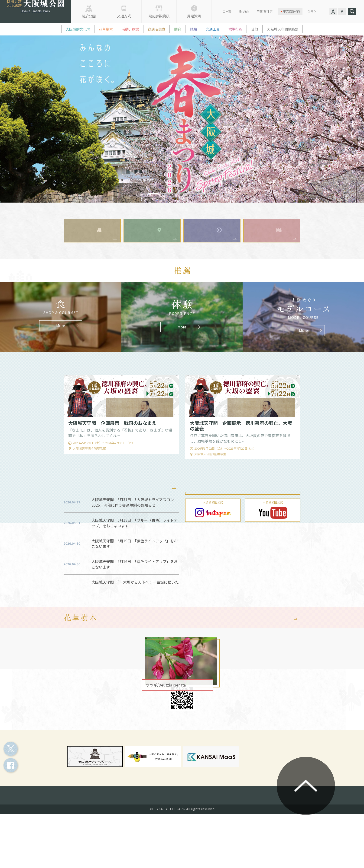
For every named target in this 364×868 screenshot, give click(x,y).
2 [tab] (165, 194)
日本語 (227, 11)
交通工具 (213, 29)
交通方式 (124, 16)
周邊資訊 (194, 16)
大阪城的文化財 (78, 29)
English (244, 11)
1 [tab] (154, 194)
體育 (178, 29)
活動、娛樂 (130, 29)
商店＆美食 (157, 29)
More (286, 388)
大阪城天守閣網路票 (283, 29)
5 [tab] (199, 194)
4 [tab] (188, 194)
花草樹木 (106, 29)
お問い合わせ (193, 848)
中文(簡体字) (265, 11)
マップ (180, 731)
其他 (255, 29)
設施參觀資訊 (159, 16)
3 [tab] (176, 194)
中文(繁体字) (291, 11)
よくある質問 (226, 848)
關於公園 (89, 16)
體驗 (193, 29)
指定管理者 (136, 848)
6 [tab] (211, 194)
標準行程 (235, 29)
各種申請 (164, 848)
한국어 (312, 11)
